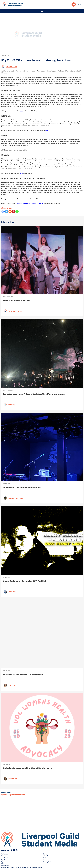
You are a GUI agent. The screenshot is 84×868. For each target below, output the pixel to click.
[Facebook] (3, 211)
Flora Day (11, 405)
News (3, 856)
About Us (46, 856)
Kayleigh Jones (11, 67)
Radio (45, 858)
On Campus (5, 854)
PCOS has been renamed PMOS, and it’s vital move (27, 768)
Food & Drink (5, 866)
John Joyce (12, 592)
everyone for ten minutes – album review (23, 675)
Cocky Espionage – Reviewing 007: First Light (25, 581)
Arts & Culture (6, 858)
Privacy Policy (48, 862)
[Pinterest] (14, 211)
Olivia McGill (12, 779)
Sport (3, 860)
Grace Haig (12, 685)
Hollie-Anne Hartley (15, 311)
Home (45, 854)
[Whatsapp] (17, 211)
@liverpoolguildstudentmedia (13, 795)
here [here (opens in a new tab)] (47, 130)
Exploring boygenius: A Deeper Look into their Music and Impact (34, 394)
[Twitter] (7, 211)
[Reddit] (10, 211)
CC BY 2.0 (40, 204)
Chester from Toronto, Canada (26, 204)
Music (3, 864)
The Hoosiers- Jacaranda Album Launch (22, 487)
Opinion (4, 862)
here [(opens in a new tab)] (21, 111)
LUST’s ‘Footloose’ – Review (17, 300)
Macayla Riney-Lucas (16, 498)
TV (44, 860)
